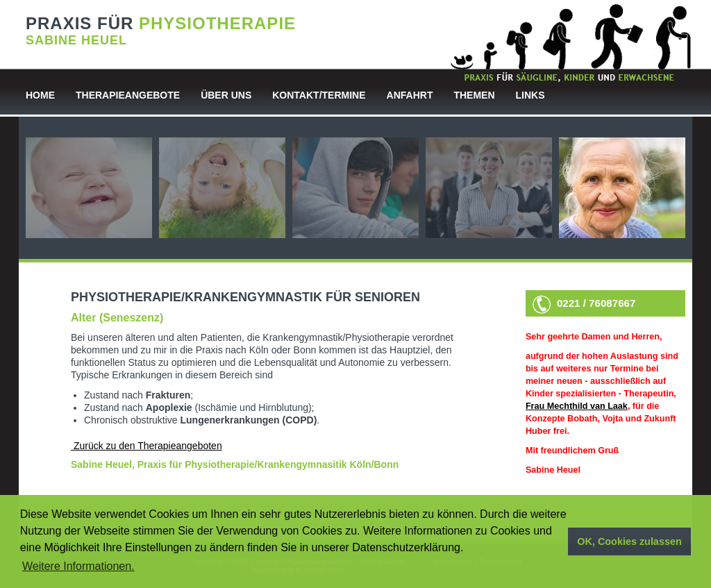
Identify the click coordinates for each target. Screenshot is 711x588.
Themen (474, 95)
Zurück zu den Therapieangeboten (147, 446)
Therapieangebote (128, 95)
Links (530, 95)
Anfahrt (410, 95)
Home (40, 95)
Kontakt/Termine (319, 95)
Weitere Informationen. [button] (78, 566)
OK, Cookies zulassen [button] (629, 541)
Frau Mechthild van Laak (577, 406)
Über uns (226, 95)
